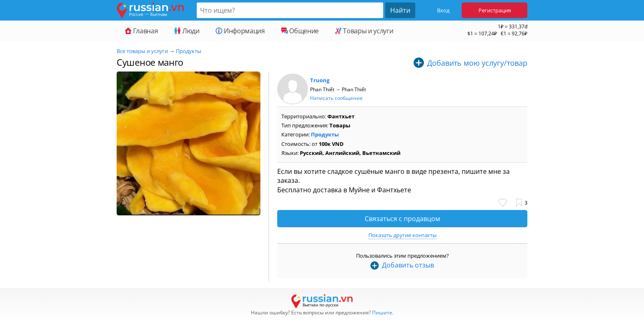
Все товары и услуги (142, 51)
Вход (443, 10)
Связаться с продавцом (402, 219)
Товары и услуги (364, 31)
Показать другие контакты (402, 235)
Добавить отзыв (408, 265)
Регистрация (495, 10)
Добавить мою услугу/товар (477, 63)
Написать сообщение (336, 98)
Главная (141, 31)
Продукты (189, 51)
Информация (240, 31)
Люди (187, 31)
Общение (300, 31)
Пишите (382, 313)
